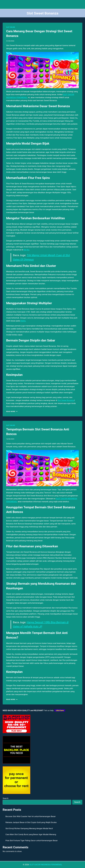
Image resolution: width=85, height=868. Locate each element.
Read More (12, 411)
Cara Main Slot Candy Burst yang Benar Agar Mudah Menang (31, 834)
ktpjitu (23, 321)
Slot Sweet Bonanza (66, 400)
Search (6, 798)
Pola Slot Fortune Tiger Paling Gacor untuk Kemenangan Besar (32, 840)
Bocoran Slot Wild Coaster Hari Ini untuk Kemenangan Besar (31, 816)
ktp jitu (26, 250)
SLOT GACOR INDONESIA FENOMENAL (46, 865)
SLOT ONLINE (11, 27)
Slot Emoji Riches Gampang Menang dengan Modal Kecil (29, 828)
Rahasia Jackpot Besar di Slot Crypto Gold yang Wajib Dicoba (31, 822)
